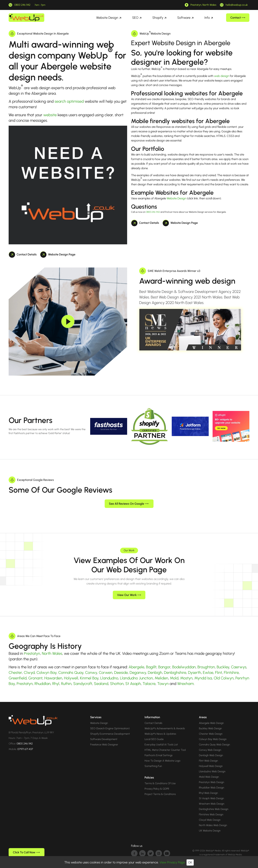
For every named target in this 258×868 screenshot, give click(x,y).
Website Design (107, 18)
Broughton (206, 667)
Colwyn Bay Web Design (213, 739)
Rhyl (56, 684)
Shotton (117, 684)
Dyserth (195, 672)
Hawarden (53, 678)
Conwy (91, 672)
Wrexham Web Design (212, 804)
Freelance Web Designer (104, 745)
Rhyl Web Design (208, 793)
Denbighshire (175, 672)
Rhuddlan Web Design (212, 788)
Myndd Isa (203, 678)
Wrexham (185, 684)
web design (222, 76)
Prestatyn (32, 653)
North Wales (52, 653)
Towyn (163, 684)
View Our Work (129, 595)
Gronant (35, 678)
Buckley (223, 667)
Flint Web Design (208, 761)
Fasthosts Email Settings (159, 755)
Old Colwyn (224, 678)
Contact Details (23, 254)
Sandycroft (83, 684)
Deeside (121, 672)
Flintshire (231, 672)
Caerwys (239, 667)
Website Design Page (58, 254)
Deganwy (138, 672)
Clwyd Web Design (210, 820)
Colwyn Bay (46, 672)
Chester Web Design (211, 734)
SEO (135, 18)
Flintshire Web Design (211, 814)
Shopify (158, 18)
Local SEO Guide (154, 739)
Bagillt (151, 667)
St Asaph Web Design (211, 798)
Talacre (149, 684)
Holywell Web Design (211, 766)
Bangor (164, 667)
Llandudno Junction (136, 678)
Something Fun (153, 766)
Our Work (129, 550)
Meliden (161, 678)
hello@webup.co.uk (237, 5)
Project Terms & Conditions (160, 794)
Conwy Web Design (210, 750)
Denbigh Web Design (211, 755)
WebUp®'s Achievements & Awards (165, 728)
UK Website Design (210, 831)
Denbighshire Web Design (214, 809)
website (50, 115)
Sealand (101, 684)
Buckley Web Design (210, 728)
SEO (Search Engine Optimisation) (110, 728)
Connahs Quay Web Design (214, 745)
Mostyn (186, 678)
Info (207, 18)
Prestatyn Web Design (212, 782)
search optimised (69, 101)
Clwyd (29, 672)
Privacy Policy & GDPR (157, 789)
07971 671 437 (25, 749)
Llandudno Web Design (212, 771)
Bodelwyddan (184, 667)
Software (184, 18)
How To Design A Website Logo (162, 761)
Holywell (71, 678)
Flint (219, 672)
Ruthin (66, 684)
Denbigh (155, 672)
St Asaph (133, 684)
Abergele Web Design (211, 723)
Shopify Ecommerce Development (110, 734)
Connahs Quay (71, 672)
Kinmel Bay (89, 678)
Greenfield (18, 678)
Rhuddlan (42, 684)
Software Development (104, 739)
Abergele (136, 667)
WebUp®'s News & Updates (160, 734)
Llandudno (109, 678)
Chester (15, 672)
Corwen (106, 672)
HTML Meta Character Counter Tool (165, 750)
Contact (238, 18)
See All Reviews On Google (129, 504)
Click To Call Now (26, 852)
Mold (174, 678)
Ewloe (208, 672)
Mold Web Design (209, 777)
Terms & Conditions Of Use (160, 783)
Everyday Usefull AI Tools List (161, 745)
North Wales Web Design (213, 825)
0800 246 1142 (22, 5)
